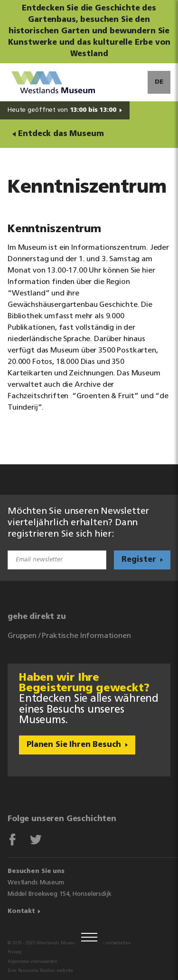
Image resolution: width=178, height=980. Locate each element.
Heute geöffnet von (62, 110)
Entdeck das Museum (61, 134)
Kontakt (21, 911)
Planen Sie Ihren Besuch (74, 745)
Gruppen (22, 636)
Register (139, 560)
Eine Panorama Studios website (40, 971)
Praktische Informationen (86, 636)
